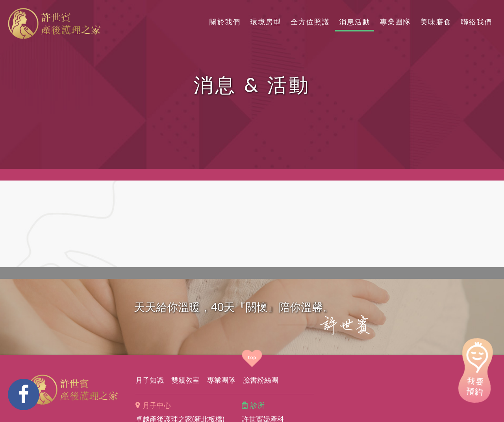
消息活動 (355, 22)
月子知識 (150, 380)
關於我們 (225, 22)
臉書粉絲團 (261, 380)
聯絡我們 (477, 22)
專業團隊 (395, 22)
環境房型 (266, 22)
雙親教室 (185, 380)
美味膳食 (436, 22)
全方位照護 (310, 22)
